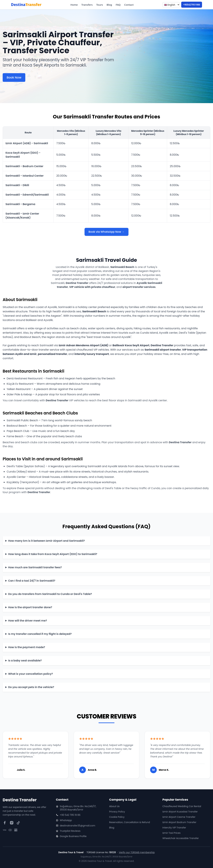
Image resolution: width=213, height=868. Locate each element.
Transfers (87, 5)
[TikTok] (18, 823)
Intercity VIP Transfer (174, 828)
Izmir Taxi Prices (171, 833)
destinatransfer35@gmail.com (77, 826)
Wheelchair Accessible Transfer (181, 838)
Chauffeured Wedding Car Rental (182, 806)
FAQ (118, 5)
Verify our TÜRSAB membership (137, 852)
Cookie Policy (117, 817)
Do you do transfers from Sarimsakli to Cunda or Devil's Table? (50, 594)
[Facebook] (5, 823)
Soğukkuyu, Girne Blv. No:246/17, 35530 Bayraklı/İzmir (78, 808)
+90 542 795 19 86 (70, 815)
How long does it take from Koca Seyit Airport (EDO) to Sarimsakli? (53, 554)
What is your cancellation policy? (31, 674)
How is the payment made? (27, 647)
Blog (109, 5)
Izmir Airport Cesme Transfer (179, 817)
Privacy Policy (117, 812)
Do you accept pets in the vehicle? (31, 687)
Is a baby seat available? (25, 661)
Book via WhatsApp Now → (106, 232)
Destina (26, 5)
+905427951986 (192, 5)
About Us (114, 806)
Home (74, 5)
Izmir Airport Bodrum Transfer (179, 822)
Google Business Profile (73, 836)
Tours (100, 5)
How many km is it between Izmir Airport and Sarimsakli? (47, 541)
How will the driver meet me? (28, 621)
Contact (129, 5)
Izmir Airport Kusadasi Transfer (180, 812)
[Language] (171, 5)
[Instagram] (12, 823)
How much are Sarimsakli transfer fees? (35, 567)
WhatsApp (66, 820)
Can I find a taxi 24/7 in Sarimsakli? (32, 581)
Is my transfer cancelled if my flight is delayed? (40, 634)
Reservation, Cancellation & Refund (130, 822)
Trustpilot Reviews (70, 831)
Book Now (14, 77)
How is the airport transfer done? (30, 607)
